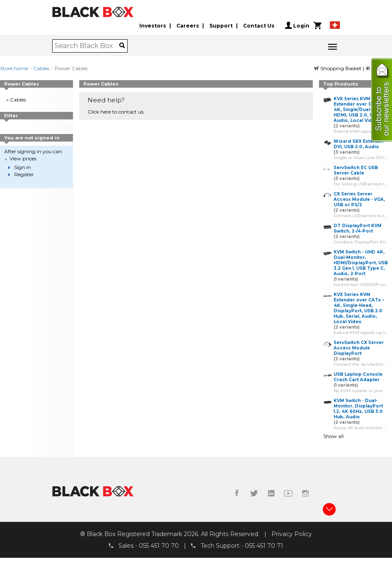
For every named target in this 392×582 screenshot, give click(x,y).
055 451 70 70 (159, 546)
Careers (188, 26)
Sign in (23, 167)
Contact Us (259, 26)
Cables (41, 68)
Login (297, 25)
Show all (333, 436)
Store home (14, 68)
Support (221, 26)
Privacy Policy (292, 534)
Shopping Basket (339, 68)
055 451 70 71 (264, 546)
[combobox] (87, 46)
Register (24, 174)
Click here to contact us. (116, 112)
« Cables (16, 100)
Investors (153, 26)
